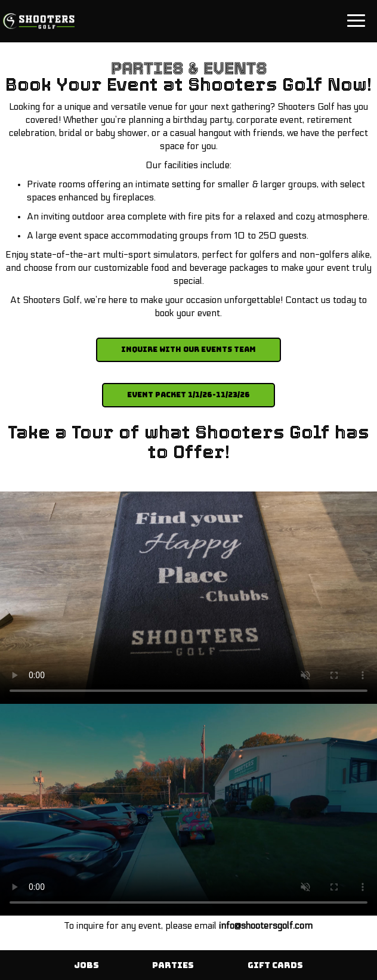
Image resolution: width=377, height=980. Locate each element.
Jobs (86, 965)
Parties (173, 965)
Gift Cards (275, 965)
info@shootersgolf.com (266, 926)
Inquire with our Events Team (188, 350)
